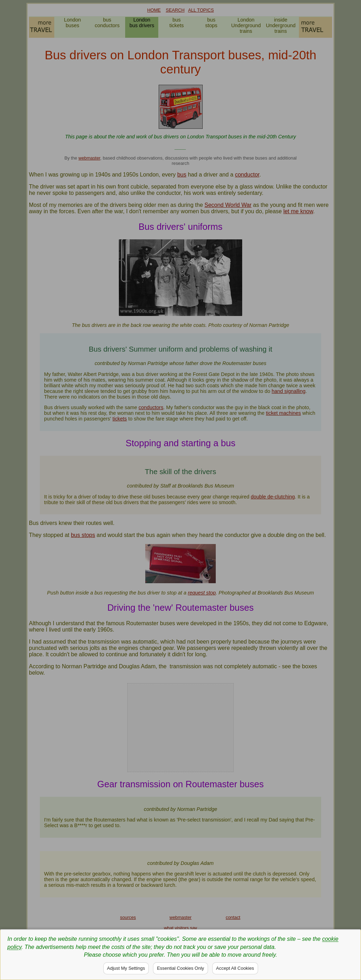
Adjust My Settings (126, 968)
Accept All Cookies (235, 968)
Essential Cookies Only (180, 968)
